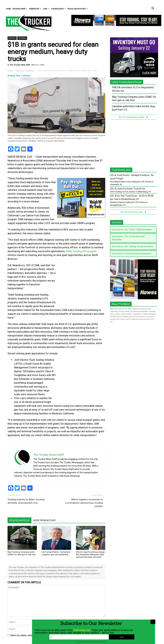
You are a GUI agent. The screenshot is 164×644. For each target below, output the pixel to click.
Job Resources (58, 9)
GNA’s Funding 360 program (81, 251)
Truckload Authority (78, 9)
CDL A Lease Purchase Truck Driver (128, 189)
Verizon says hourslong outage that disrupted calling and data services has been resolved (90, 554)
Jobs (46, 9)
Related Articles (19, 520)
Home (8, 9)
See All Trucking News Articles (133, 117)
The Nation (22, 38)
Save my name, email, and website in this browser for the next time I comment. (54, 635)
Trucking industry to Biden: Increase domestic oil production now (26, 501)
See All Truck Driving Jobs (133, 212)
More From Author (44, 520)
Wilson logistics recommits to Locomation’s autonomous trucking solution (84, 503)
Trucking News (20, 9)
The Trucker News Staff (20, 65)
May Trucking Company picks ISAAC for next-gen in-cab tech (22, 553)
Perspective (35, 9)
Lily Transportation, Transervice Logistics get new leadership (56, 553)
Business (12, 38)
